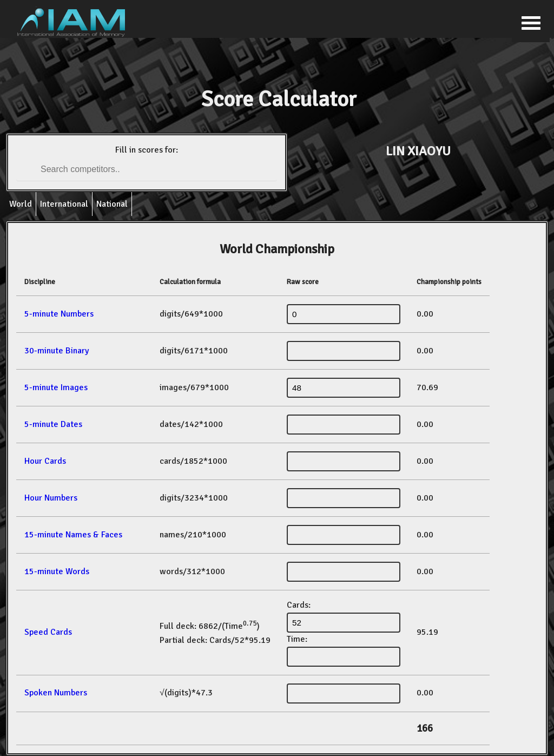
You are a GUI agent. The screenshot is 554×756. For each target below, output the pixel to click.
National (112, 204)
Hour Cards (45, 461)
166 (425, 728)
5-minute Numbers (59, 314)
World (21, 204)
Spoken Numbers (56, 693)
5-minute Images (56, 387)
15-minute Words (57, 571)
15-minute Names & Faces (73, 535)
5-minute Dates (53, 424)
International (64, 204)
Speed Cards (48, 632)
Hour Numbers (51, 498)
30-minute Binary (57, 351)
